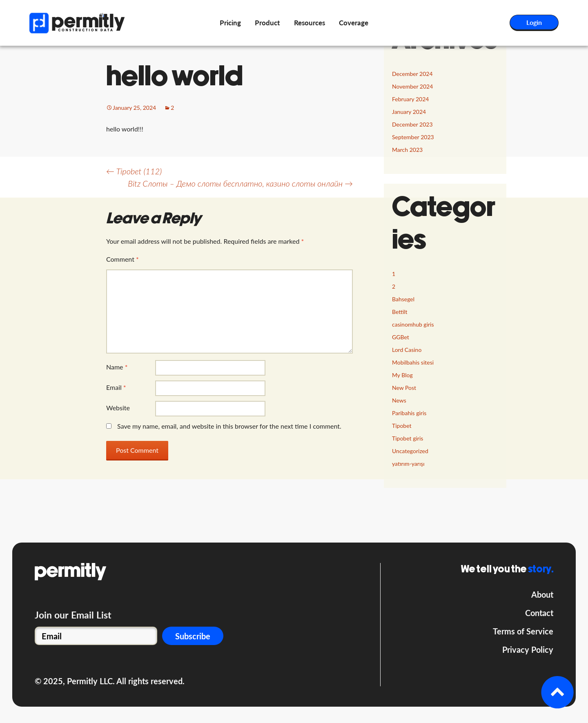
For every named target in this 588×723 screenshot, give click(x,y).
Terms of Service (523, 631)
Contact (539, 613)
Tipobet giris (408, 438)
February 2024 (410, 99)
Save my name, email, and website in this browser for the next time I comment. (229, 426)
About (542, 594)
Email (116, 387)
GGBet (401, 337)
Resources (310, 23)
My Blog (402, 375)
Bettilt (400, 312)
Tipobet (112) (134, 171)
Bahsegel (403, 299)
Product (267, 23)
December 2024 (412, 74)
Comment (122, 259)
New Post (404, 388)
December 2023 (412, 124)
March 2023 (407, 150)
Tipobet (402, 426)
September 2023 (413, 137)
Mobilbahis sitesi (413, 362)
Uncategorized (410, 451)
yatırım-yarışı (408, 464)
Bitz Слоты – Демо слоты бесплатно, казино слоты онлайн (240, 183)
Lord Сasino (407, 350)
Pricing (230, 23)
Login (534, 22)
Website (118, 408)
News (399, 400)
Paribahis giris (409, 413)
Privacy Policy (528, 650)
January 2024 (409, 112)
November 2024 (412, 86)
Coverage (354, 23)
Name (117, 367)
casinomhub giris (413, 324)
